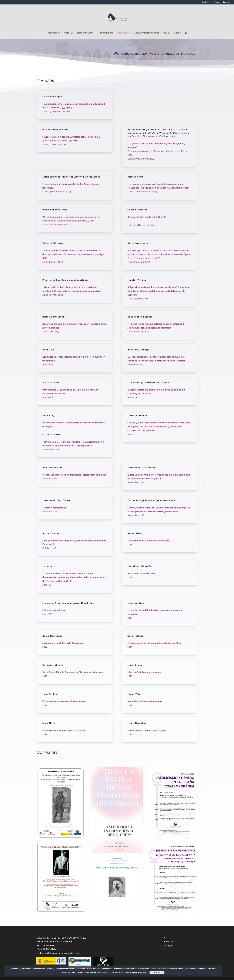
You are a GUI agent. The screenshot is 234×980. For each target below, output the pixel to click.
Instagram (169, 945)
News (166, 33)
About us (69, 33)
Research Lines (85, 33)
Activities (122, 33)
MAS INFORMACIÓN (138, 972)
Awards (177, 33)
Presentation (53, 33)
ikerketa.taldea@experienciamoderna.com (60, 953)
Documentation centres (146, 33)
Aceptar (157, 972)
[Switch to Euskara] (217, 3)
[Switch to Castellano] (207, 3)
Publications (107, 33)
